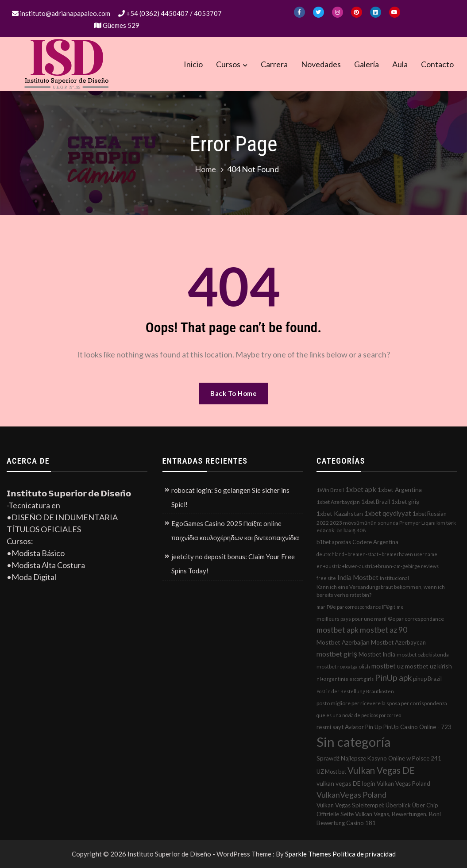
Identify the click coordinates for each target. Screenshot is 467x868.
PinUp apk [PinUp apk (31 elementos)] (393, 678)
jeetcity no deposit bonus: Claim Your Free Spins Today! (233, 564)
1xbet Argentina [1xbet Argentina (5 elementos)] (400, 490)
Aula (400, 64)
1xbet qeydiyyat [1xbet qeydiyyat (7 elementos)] (388, 513)
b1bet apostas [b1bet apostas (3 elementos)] (334, 542)
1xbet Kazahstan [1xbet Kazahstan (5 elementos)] (340, 513)
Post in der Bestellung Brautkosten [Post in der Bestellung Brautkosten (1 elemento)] (355, 691)
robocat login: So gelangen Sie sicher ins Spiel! (230, 497)
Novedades (321, 64)
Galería (367, 64)
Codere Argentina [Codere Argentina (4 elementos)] (375, 542)
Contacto (437, 64)
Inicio (193, 64)
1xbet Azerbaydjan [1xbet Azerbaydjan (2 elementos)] (338, 502)
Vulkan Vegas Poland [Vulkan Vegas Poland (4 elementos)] (403, 784)
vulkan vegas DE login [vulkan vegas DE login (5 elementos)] (346, 783)
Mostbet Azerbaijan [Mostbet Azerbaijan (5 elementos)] (343, 642)
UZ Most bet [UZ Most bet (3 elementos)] (331, 772)
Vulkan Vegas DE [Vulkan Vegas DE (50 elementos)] (381, 770)
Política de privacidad (364, 854)
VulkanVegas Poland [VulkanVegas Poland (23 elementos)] (351, 795)
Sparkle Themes (308, 854)
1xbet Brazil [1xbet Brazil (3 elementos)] (376, 502)
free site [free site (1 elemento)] (326, 578)
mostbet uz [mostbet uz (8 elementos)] (388, 666)
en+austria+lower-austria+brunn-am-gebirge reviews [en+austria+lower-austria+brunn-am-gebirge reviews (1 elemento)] (378, 566)
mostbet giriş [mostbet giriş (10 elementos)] (337, 654)
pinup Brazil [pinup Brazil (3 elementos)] (427, 679)
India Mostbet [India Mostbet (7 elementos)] (358, 577)
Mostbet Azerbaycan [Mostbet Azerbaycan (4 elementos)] (398, 642)
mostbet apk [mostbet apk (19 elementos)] (338, 630)
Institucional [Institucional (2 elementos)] (394, 578)
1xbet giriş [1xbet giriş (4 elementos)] (405, 502)
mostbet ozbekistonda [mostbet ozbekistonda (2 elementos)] (423, 655)
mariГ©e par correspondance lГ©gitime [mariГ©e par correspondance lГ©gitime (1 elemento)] (360, 607)
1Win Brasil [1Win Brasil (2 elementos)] (330, 490)
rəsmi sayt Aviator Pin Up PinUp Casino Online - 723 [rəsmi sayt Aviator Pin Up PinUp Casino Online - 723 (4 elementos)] (384, 727)
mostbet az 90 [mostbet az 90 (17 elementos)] (384, 630)
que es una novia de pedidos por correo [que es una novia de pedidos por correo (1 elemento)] (359, 715)
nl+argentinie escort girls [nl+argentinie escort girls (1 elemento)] (345, 679)
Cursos (228, 64)
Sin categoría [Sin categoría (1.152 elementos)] (354, 742)
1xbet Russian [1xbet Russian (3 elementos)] (430, 514)
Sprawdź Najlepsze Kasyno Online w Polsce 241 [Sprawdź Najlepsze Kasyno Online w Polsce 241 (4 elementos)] (379, 758)
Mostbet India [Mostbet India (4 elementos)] (377, 654)
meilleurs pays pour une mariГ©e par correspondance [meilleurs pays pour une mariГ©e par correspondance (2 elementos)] (380, 619)
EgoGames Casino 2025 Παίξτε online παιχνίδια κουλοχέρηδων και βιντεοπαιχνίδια (235, 530)
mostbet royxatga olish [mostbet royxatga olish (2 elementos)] (343, 666)
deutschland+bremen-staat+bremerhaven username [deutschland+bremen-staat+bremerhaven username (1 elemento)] (377, 554)
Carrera (274, 64)
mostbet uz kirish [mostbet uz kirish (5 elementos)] (428, 666)
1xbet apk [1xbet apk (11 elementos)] (361, 489)
